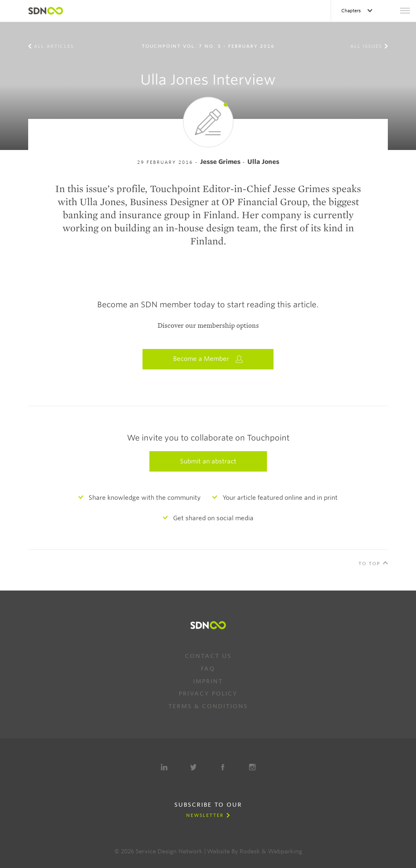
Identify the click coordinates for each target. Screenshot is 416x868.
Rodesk (250, 851)
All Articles (54, 46)
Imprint (208, 681)
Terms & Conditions (208, 706)
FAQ (208, 669)
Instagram (252, 767)
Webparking (285, 851)
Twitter (194, 767)
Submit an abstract (208, 461)
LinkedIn (164, 767)
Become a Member (208, 359)
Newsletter (205, 815)
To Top (369, 564)
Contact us (208, 656)
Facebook (223, 767)
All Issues (366, 46)
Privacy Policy (208, 694)
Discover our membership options (208, 326)
